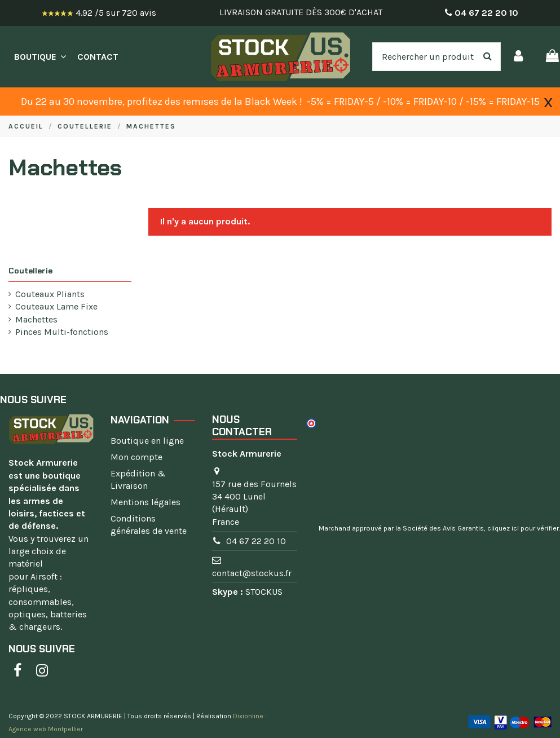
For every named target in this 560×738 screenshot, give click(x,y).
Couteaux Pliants (50, 294)
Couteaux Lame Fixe (56, 306)
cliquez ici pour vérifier (523, 528)
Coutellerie (30, 271)
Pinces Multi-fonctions (62, 332)
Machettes (36, 319)
